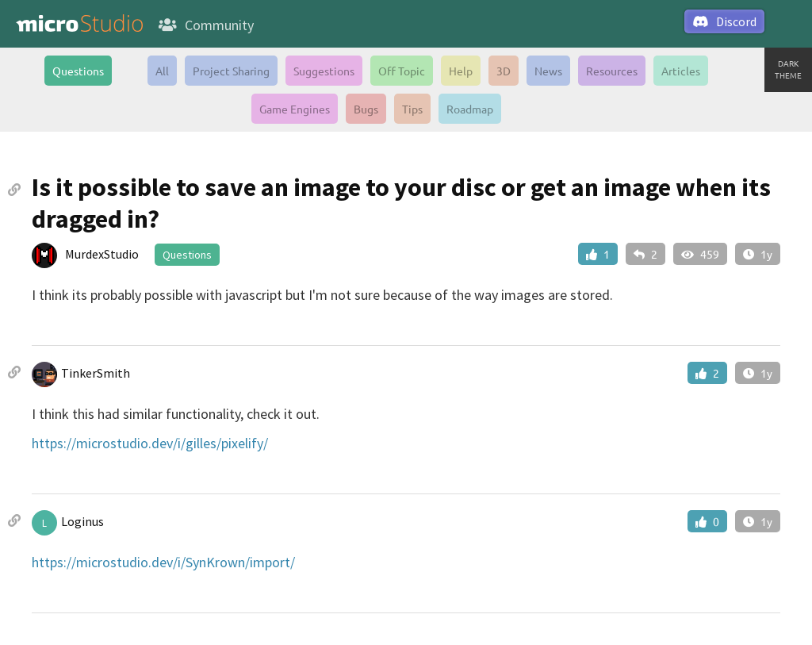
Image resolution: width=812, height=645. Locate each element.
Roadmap (470, 109)
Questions (78, 71)
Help (461, 71)
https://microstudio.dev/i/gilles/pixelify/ (150, 443)
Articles (681, 71)
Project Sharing (231, 71)
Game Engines (295, 109)
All (162, 71)
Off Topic (402, 71)
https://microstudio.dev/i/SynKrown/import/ (163, 562)
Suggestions (324, 71)
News (548, 71)
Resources (612, 71)
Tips (412, 109)
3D (504, 71)
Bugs (366, 109)
